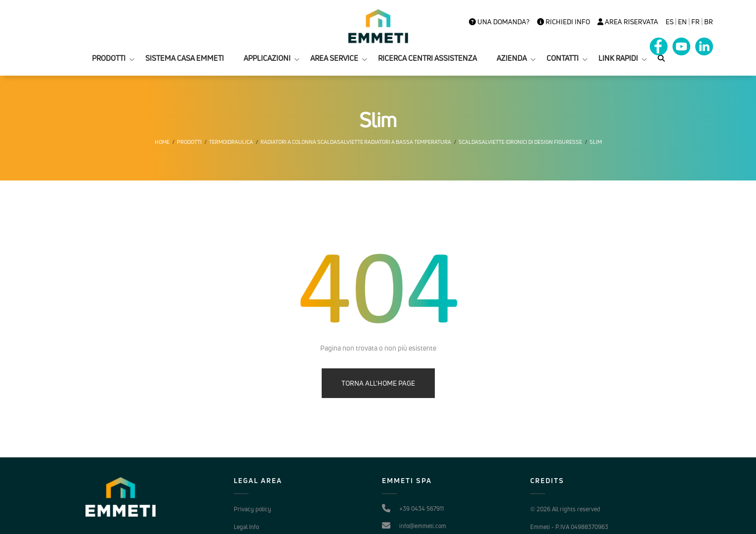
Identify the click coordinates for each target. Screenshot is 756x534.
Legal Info (246, 527)
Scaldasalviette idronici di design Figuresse (520, 142)
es (670, 22)
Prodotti (189, 142)
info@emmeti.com (423, 526)
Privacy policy (252, 509)
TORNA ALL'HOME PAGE (378, 383)
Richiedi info (564, 22)
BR (709, 22)
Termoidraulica (231, 142)
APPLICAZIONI (267, 58)
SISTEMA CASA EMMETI (185, 58)
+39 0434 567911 (421, 509)
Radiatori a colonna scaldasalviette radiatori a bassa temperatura (356, 142)
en (682, 22)
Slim (596, 142)
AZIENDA (512, 58)
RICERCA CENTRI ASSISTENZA (427, 58)
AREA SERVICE (334, 58)
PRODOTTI (109, 58)
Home (162, 142)
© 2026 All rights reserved (565, 509)
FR (695, 22)
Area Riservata (628, 22)
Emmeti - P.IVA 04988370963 (569, 527)
